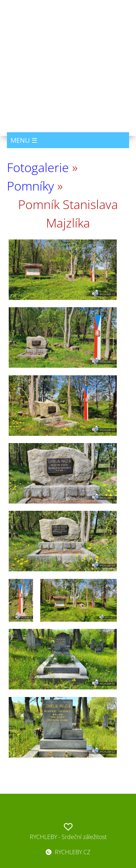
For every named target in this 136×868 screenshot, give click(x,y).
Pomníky (30, 186)
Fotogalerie (38, 167)
